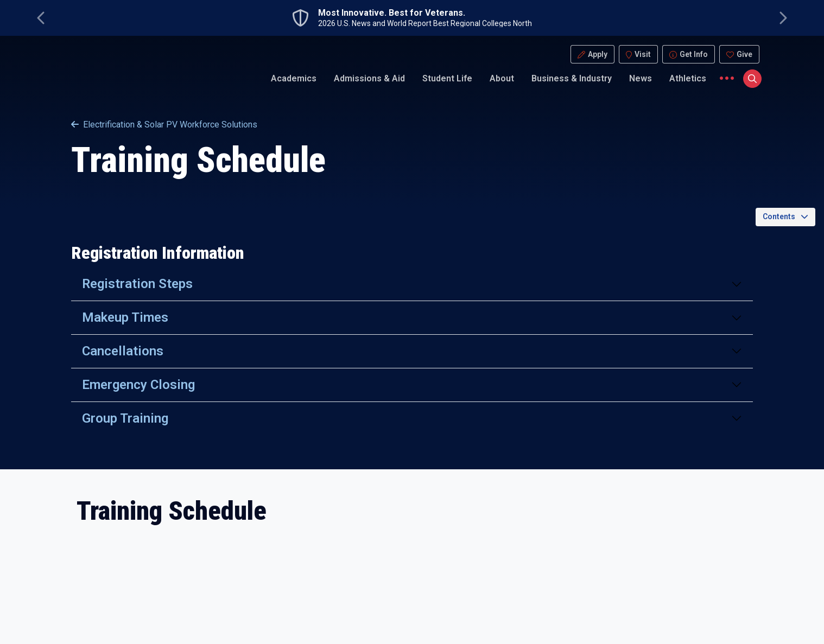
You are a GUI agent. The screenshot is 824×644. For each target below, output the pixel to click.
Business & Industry (572, 78)
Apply (598, 54)
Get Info (694, 54)
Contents (779, 216)
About (502, 78)
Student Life (447, 78)
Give (744, 54)
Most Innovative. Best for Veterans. (392, 13)
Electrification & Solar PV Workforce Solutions (164, 125)
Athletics (688, 78)
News (641, 78)
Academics (294, 78)
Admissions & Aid (369, 78)
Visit (643, 54)
